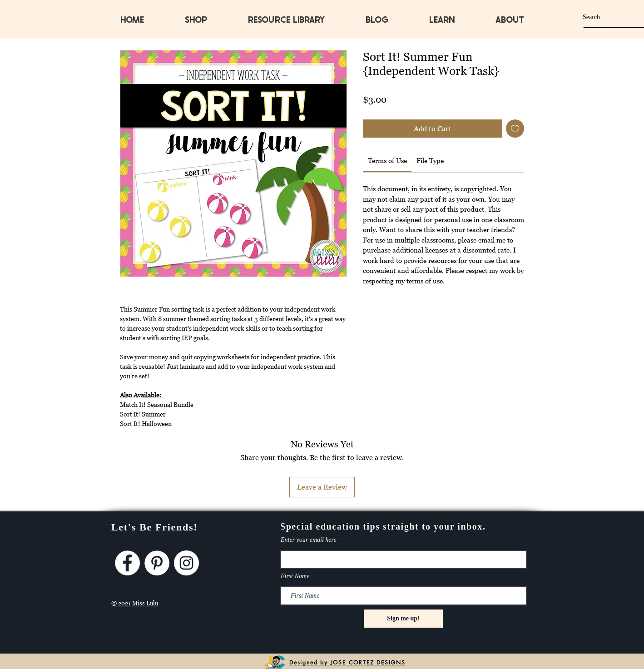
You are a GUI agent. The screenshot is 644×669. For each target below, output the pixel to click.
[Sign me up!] (403, 619)
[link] (387, 160)
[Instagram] (186, 563)
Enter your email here (309, 540)
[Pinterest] (157, 563)
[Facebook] (127, 563)
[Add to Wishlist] (515, 129)
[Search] (605, 17)
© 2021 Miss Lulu (135, 603)
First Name (295, 576)
